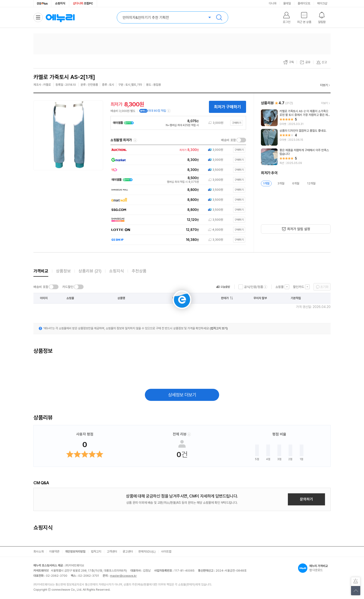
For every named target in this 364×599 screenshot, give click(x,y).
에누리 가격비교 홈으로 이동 (60, 17)
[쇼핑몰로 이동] (177, 150)
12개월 (311, 183)
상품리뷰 (90, 271)
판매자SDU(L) (147, 552)
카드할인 (68, 287)
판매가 (225, 298)
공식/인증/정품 (253, 287)
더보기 (324, 85)
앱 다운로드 (314, 568)
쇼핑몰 (279, 287)
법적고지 (96, 552)
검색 (219, 17)
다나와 (273, 3)
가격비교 (41, 271)
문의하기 (306, 499)
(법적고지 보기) (219, 328)
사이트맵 (166, 552)
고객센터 (112, 552)
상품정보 (63, 271)
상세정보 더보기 (182, 395)
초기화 (324, 287)
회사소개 (39, 552)
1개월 (266, 183)
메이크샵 (322, 3)
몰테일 (287, 3)
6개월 (296, 183)
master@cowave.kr (123, 576)
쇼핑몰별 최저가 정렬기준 (135, 140)
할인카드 (299, 287)
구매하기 (237, 123)
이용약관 (54, 552)
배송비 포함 (228, 140)
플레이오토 (304, 3)
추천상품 (139, 271)
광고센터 (128, 552)
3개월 (281, 183)
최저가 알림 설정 (299, 229)
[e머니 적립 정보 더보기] (169, 111)
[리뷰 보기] (296, 118)
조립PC (83, 3)
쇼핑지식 (60, 3)
